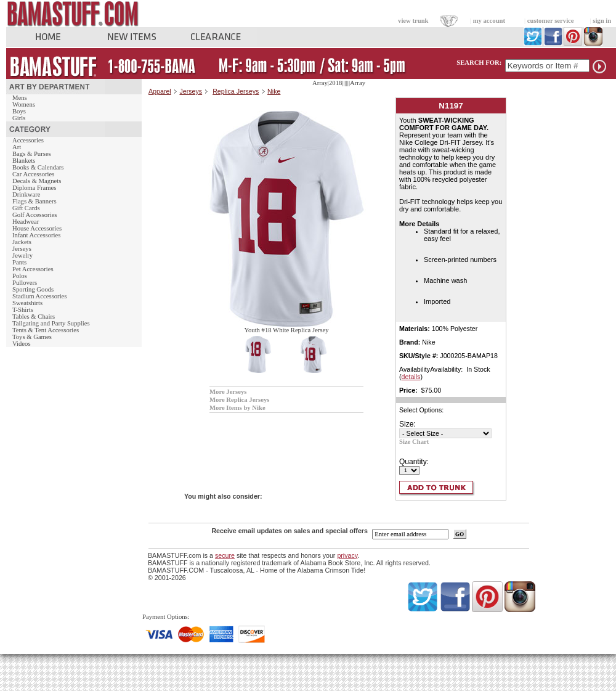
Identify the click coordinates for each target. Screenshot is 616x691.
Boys (19, 111)
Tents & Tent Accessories (46, 330)
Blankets (24, 161)
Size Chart (414, 442)
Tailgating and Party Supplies (51, 323)
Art (17, 147)
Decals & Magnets (37, 181)
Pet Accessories (33, 269)
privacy (347, 555)
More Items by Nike (237, 408)
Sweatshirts (27, 303)
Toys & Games (32, 337)
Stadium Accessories (40, 296)
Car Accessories (33, 174)
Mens (20, 98)
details (411, 377)
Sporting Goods (33, 289)
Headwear (26, 222)
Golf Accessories (35, 215)
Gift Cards (26, 208)
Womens (24, 104)
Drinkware (26, 194)
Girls (19, 118)
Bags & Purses (32, 154)
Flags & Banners (34, 201)
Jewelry (22, 256)
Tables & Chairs (34, 317)
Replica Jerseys (236, 91)
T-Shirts (23, 310)
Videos (22, 344)
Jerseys (22, 249)
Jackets (22, 242)
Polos (20, 276)
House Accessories (37, 228)
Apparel (160, 91)
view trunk (413, 21)
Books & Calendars (38, 167)
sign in (602, 21)
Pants (19, 262)
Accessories (28, 140)
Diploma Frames (34, 188)
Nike (274, 91)
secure (225, 555)
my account (489, 21)
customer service (551, 21)
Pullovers (25, 283)
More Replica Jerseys (239, 400)
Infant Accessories (36, 235)
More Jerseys (228, 392)
